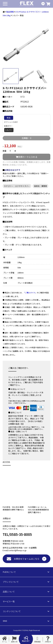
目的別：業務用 (40, 186)
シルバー (9, 130)
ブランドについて (11, 582)
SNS (5, 621)
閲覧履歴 (37, 640)
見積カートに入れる (27, 157)
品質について (9, 592)
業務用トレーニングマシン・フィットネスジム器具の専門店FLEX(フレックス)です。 (27, 4)
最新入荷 (14, 640)
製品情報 (10, 12)
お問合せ (48, 640)
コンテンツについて (12, 611)
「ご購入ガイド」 (30, 293)
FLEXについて (9, 572)
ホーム (5, 640)
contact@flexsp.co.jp (17, 550)
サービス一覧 (9, 601)
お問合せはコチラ (12, 170)
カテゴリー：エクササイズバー (17, 186)
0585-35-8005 (21, 534)
